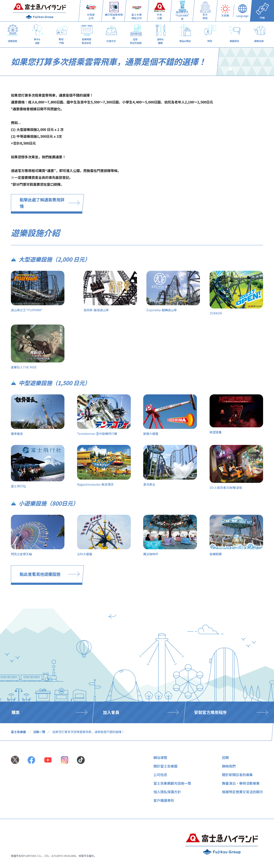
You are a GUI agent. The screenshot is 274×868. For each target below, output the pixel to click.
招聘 (225, 757)
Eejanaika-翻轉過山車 (162, 310)
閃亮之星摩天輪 (21, 554)
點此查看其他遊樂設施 (40, 574)
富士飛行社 (18, 486)
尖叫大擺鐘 (85, 554)
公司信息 (160, 775)
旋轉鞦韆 (216, 554)
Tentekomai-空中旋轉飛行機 (97, 434)
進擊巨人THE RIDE (24, 367)
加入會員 (111, 712)
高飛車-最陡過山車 (96, 310)
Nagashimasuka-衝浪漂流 (95, 484)
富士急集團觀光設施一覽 (172, 783)
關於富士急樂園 (165, 766)
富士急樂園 (18, 732)
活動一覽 (39, 732)
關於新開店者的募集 (237, 775)
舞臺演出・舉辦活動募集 (241, 783)
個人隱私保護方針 (167, 792)
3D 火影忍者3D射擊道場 (226, 488)
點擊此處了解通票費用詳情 (42, 203)
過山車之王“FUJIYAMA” (27, 310)
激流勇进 (149, 484)
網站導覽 (160, 757)
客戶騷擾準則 (164, 800)
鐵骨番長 (17, 434)
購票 (16, 712)
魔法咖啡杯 (151, 554)
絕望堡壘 (216, 432)
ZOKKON (216, 313)
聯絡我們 (229, 766)
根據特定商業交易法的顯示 (243, 792)
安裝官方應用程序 (210, 712)
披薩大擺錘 (151, 434)
